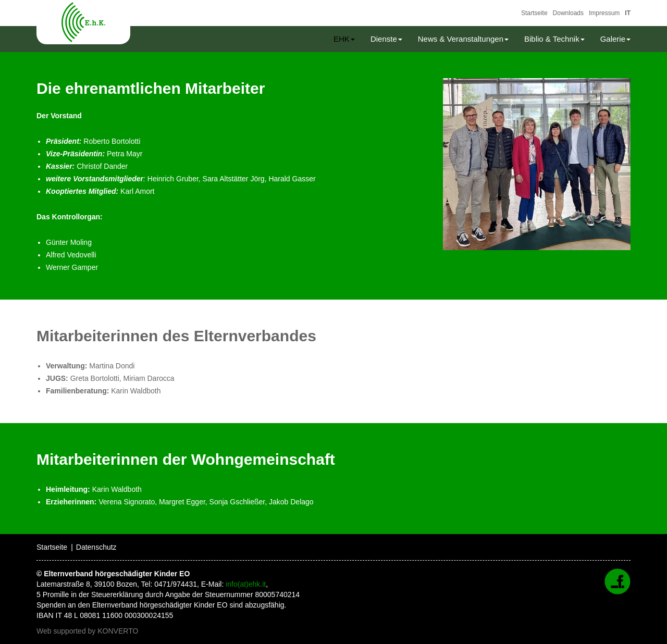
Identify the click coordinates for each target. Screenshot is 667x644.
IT (628, 13)
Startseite (534, 13)
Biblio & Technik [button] (554, 39)
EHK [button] (344, 39)
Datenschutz (96, 547)
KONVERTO (118, 631)
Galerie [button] (615, 39)
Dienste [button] (386, 39)
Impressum (604, 13)
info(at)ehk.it (246, 584)
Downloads (568, 13)
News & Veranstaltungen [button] (463, 39)
